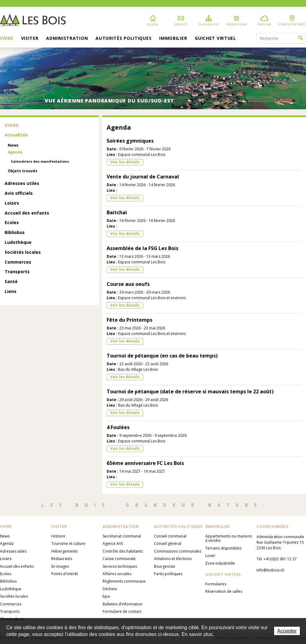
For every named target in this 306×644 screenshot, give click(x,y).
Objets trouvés (23, 171)
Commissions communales (178, 551)
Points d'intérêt (65, 574)
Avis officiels (19, 193)
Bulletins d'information (123, 604)
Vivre (7, 39)
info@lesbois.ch (270, 570)
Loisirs (12, 203)
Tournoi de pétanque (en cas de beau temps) (162, 356)
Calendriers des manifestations (40, 161)
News (13, 145)
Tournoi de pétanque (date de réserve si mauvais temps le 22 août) (190, 391)
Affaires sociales (117, 574)
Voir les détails (125, 162)
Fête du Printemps (130, 320)
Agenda (15, 152)
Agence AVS (113, 544)
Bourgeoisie (165, 566)
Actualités (16, 135)
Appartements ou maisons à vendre (229, 538)
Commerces (18, 262)
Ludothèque (18, 243)
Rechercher (301, 38)
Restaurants (62, 559)
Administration (67, 39)
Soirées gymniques (130, 141)
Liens (11, 292)
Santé (11, 282)
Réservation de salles (224, 591)
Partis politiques (168, 574)
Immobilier (173, 39)
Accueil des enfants (27, 213)
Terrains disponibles (223, 548)
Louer (210, 556)
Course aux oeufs (128, 284)
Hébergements (64, 551)
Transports (17, 272)
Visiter (30, 39)
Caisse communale (119, 559)
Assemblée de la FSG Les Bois (142, 248)
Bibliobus (15, 233)
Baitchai (117, 212)
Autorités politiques (123, 39)
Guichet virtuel (215, 39)
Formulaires (216, 584)
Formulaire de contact (122, 611)
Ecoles (12, 223)
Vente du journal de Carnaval (143, 177)
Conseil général (168, 544)
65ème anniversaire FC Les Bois (145, 463)
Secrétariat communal (122, 536)
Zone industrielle (220, 563)
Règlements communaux (124, 581)
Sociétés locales (23, 252)
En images (60, 566)
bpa (106, 596)
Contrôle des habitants (123, 551)
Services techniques (120, 566)
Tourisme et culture (68, 544)
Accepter (287, 631)
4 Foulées (118, 427)
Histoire (58, 536)
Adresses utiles (22, 184)
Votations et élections (173, 559)
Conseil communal (170, 536)
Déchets (110, 589)
